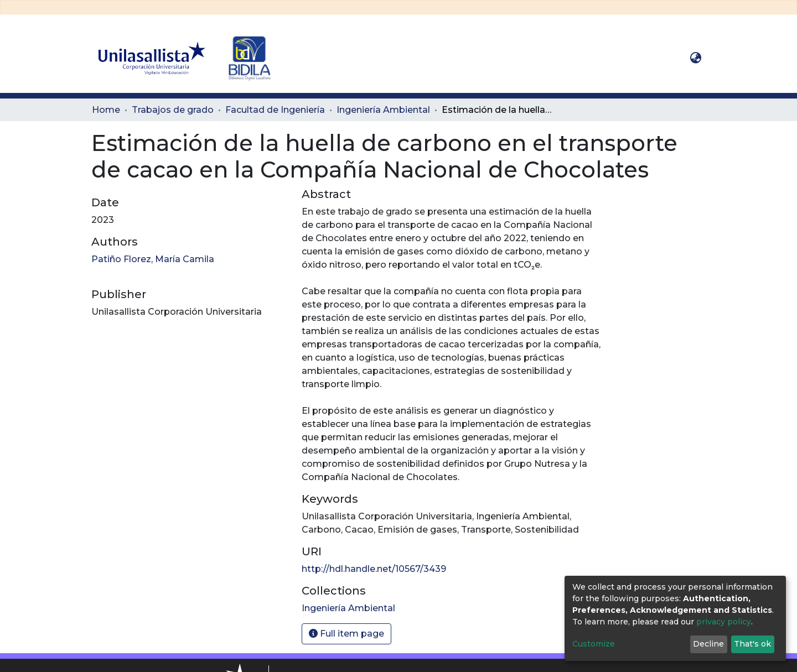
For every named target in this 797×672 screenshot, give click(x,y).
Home (106, 110)
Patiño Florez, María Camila (153, 259)
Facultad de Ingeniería (275, 110)
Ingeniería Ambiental (383, 110)
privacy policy (724, 622)
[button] (696, 58)
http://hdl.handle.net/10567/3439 (374, 569)
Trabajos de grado (173, 110)
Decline (708, 644)
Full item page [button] (346, 634)
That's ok (752, 644)
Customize (594, 644)
